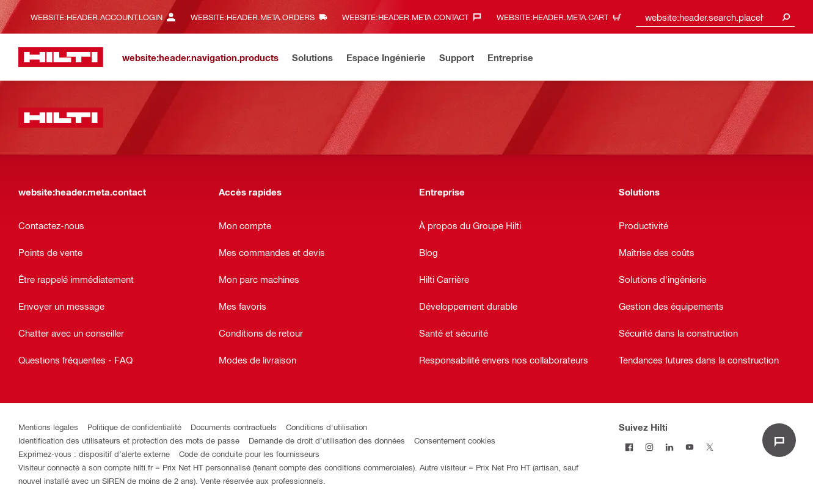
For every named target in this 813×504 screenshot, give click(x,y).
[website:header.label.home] (61, 57)
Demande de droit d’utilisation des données (327, 440)
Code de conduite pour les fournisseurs (249, 454)
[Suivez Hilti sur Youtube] (689, 447)
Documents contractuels (234, 427)
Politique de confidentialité (134, 427)
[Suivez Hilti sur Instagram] (649, 447)
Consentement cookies (455, 440)
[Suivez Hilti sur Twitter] (709, 447)
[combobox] (715, 17)
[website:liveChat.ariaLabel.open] (779, 440)
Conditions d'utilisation (326, 427)
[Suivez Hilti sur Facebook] (629, 447)
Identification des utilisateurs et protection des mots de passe (129, 440)
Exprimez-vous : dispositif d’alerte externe (94, 454)
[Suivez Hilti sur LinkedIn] (669, 447)
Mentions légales (48, 427)
